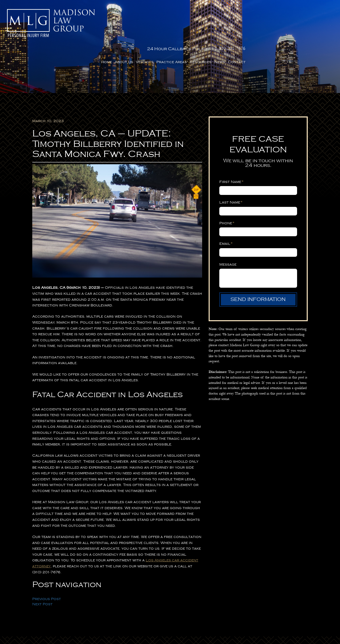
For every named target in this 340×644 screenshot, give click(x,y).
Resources (288, 25)
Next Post (42, 577)
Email (226, 216)
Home (194, 25)
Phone (227, 196)
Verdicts (232, 25)
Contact (324, 25)
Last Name (231, 175)
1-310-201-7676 (318, 11)
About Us (211, 25)
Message (228, 237)
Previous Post (47, 571)
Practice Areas (259, 25)
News (307, 25)
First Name (231, 155)
